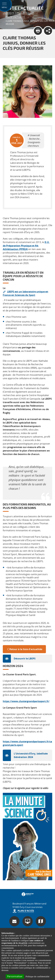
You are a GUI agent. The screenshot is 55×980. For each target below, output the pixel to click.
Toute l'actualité (15, 17)
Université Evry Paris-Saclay (18, 13)
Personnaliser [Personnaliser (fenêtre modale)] (15, 976)
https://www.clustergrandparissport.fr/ (26, 701)
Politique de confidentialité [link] (37, 977)
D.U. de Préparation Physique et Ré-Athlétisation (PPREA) (26, 246)
